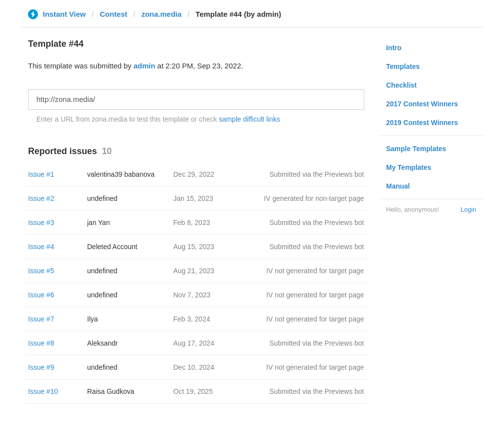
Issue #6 (41, 295)
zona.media (161, 14)
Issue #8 (41, 343)
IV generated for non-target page (314, 198)
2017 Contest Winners (422, 104)
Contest (114, 14)
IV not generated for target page (315, 271)
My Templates (409, 167)
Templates (403, 66)
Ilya (93, 319)
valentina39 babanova (121, 174)
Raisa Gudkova (111, 391)
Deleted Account (112, 247)
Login (469, 209)
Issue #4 (41, 247)
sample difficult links (250, 119)
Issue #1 (41, 174)
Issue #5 (41, 271)
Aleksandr (102, 343)
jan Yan (98, 223)
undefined (102, 198)
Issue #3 (41, 223)
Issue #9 (41, 367)
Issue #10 (43, 391)
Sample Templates (416, 149)
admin (144, 66)
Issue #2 (41, 198)
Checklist (402, 85)
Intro (394, 48)
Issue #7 (41, 319)
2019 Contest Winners (422, 123)
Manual (398, 186)
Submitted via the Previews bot (316, 174)
